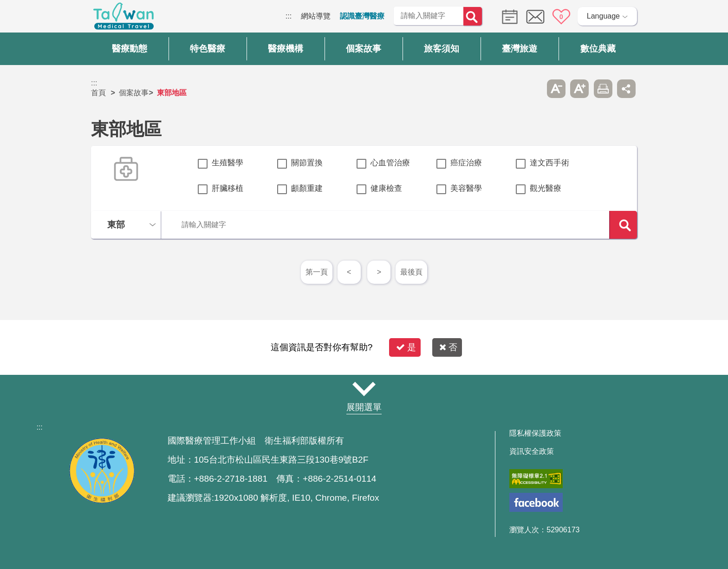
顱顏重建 (307, 188)
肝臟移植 (227, 188)
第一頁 (317, 272)
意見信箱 (535, 17)
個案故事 (134, 93)
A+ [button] (579, 89)
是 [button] (406, 347)
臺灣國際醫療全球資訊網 (123, 19)
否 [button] (448, 347)
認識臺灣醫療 (362, 16)
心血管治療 (390, 163)
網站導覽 (316, 16)
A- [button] (556, 89)
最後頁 (411, 272)
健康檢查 (386, 188)
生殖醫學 (227, 163)
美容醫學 (466, 188)
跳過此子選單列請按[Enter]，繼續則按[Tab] (533, 89)
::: (289, 16)
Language (603, 16)
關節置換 (307, 163)
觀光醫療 (546, 188)
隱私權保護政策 (535, 433)
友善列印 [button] (603, 89)
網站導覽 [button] (364, 389)
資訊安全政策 (532, 451)
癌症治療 (466, 163)
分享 (626, 89)
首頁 (98, 93)
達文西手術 (549, 163)
